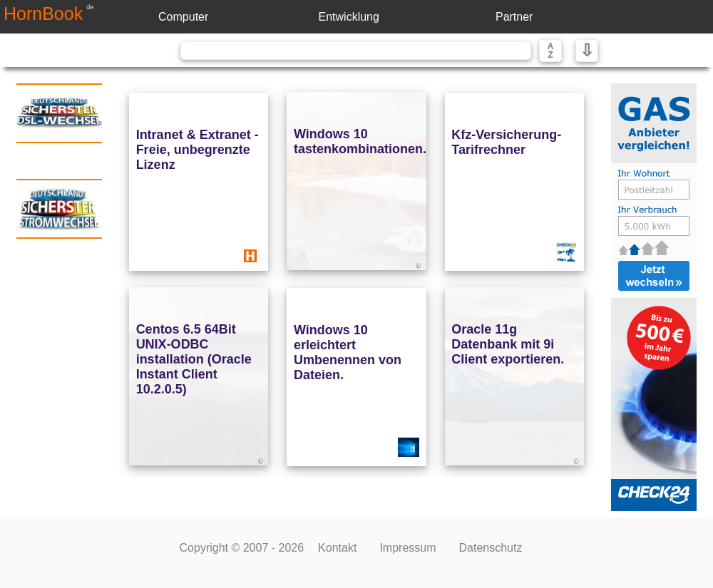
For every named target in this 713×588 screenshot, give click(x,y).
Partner (514, 17)
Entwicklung (349, 17)
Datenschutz (491, 548)
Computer (183, 17)
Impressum (407, 548)
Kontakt (337, 548)
